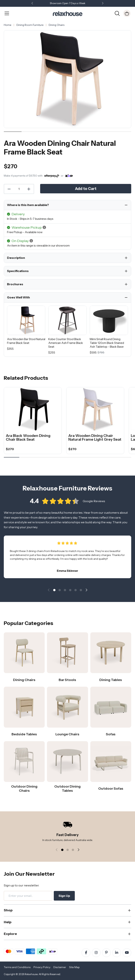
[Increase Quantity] (29, 189)
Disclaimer (60, 967)
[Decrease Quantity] (9, 189)
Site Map (74, 967)
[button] (103, 3)
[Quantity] (19, 189)
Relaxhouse (31, 974)
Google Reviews (94, 503)
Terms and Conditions (17, 967)
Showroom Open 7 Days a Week (68, 3)
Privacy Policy (42, 967)
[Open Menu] (7, 13)
